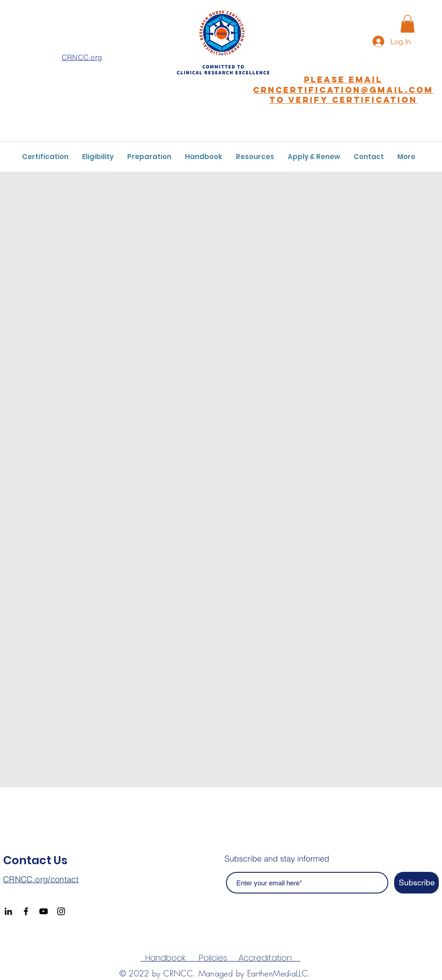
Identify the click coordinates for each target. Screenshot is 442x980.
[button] (407, 24)
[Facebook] (26, 911)
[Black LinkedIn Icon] (8, 911)
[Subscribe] (417, 883)
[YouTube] (44, 911)
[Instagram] (61, 911)
